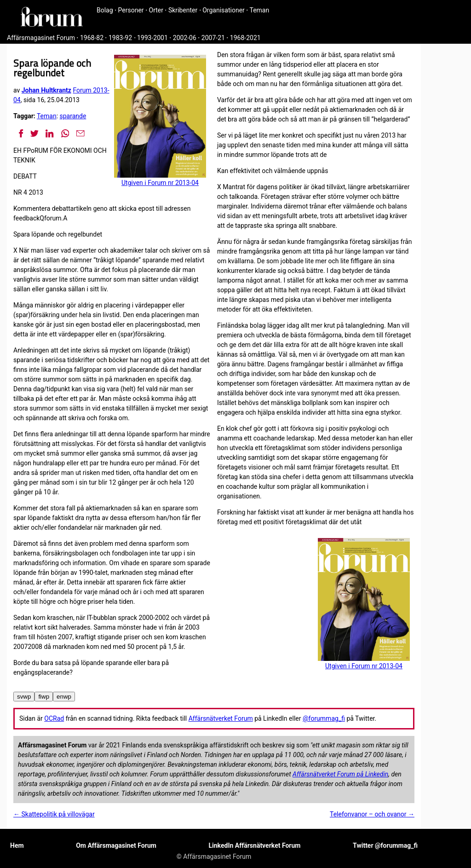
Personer (131, 10)
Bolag (105, 10)
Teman (259, 10)
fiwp (44, 697)
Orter (156, 10)
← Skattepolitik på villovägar (54, 814)
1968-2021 (245, 38)
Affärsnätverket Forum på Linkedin (340, 774)
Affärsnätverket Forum (221, 718)
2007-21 (213, 38)
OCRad (54, 718)
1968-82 (92, 38)
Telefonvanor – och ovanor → (372, 814)
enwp (64, 697)
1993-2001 (152, 38)
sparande (73, 116)
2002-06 (185, 38)
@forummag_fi (324, 718)
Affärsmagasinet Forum (41, 38)
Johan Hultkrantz (46, 90)
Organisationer (224, 10)
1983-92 (120, 38)
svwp (24, 697)
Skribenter (183, 10)
